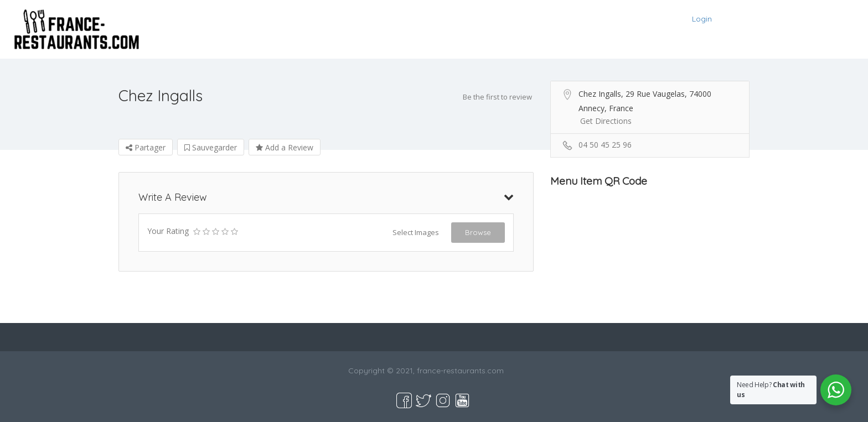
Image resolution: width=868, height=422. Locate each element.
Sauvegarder (211, 147)
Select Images (416, 232)
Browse (478, 232)
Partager (146, 147)
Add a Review (285, 147)
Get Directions (606, 121)
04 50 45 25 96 (605, 145)
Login (702, 19)
